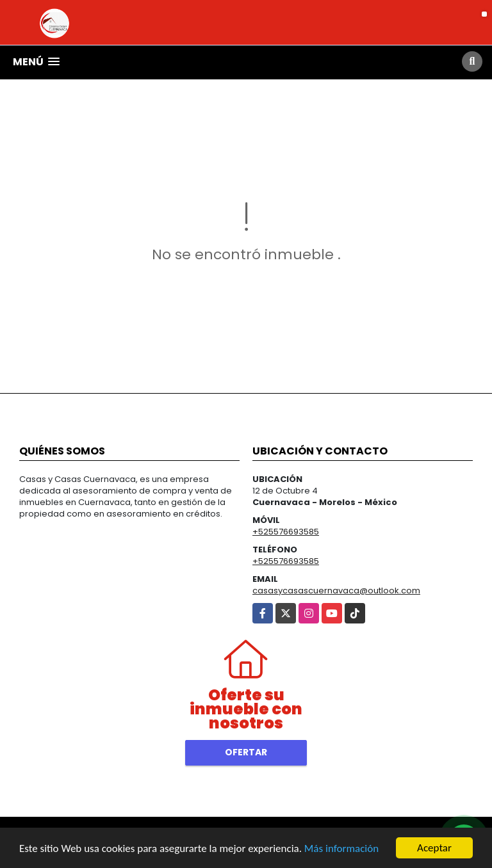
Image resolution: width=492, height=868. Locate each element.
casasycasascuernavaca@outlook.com (336, 591)
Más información (341, 849)
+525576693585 (286, 532)
